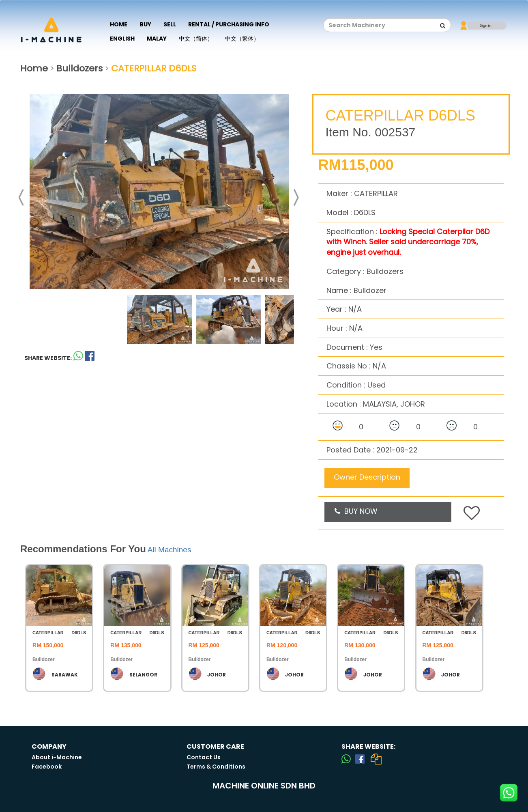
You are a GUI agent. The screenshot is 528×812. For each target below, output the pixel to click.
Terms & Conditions (216, 767)
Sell (170, 24)
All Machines (170, 550)
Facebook (47, 767)
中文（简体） (196, 39)
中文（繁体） (242, 39)
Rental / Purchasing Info (229, 24)
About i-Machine (57, 757)
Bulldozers (79, 68)
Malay (157, 39)
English (122, 39)
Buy (145, 24)
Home (119, 24)
